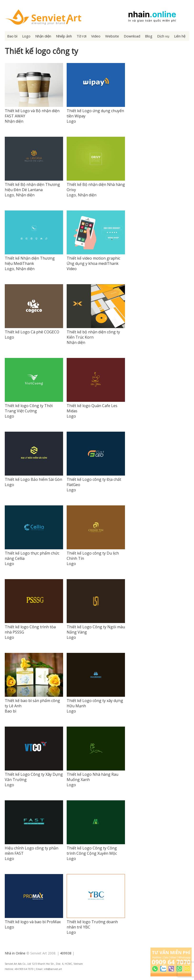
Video (96, 36)
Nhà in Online (15, 953)
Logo (26, 36)
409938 (66, 953)
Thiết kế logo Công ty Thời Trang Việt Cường (29, 408)
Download (132, 36)
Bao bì (12, 36)
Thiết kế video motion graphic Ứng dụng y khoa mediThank (93, 261)
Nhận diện (43, 36)
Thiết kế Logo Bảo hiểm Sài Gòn (33, 479)
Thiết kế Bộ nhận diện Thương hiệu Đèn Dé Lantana (32, 187)
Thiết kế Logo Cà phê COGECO (32, 332)
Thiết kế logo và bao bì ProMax (33, 922)
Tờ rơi (82, 36)
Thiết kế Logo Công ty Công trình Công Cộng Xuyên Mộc (92, 851)
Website (112, 36)
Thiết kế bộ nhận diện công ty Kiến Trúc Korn (93, 335)
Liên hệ (180, 36)
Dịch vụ (163, 36)
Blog (149, 36)
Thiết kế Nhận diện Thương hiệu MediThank (30, 261)
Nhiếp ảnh (64, 36)
